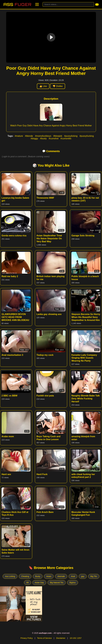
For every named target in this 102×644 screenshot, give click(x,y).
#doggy (35, 138)
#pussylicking (71, 136)
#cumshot (54, 138)
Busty (38, 576)
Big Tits (94, 576)
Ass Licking (10, 576)
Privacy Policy (27, 638)
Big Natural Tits (57, 583)
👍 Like (43, 86)
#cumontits (66, 138)
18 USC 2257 (76, 638)
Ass (17, 4)
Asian (49, 576)
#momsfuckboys (43, 136)
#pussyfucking (87, 136)
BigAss (73, 583)
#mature (19, 136)
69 (27, 583)
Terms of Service (44, 638)
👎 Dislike (58, 86)
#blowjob (58, 136)
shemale (61, 576)
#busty (44, 138)
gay (83, 576)
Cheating (25, 576)
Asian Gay (39, 583)
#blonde (29, 136)
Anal (73, 576)
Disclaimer (61, 638)
